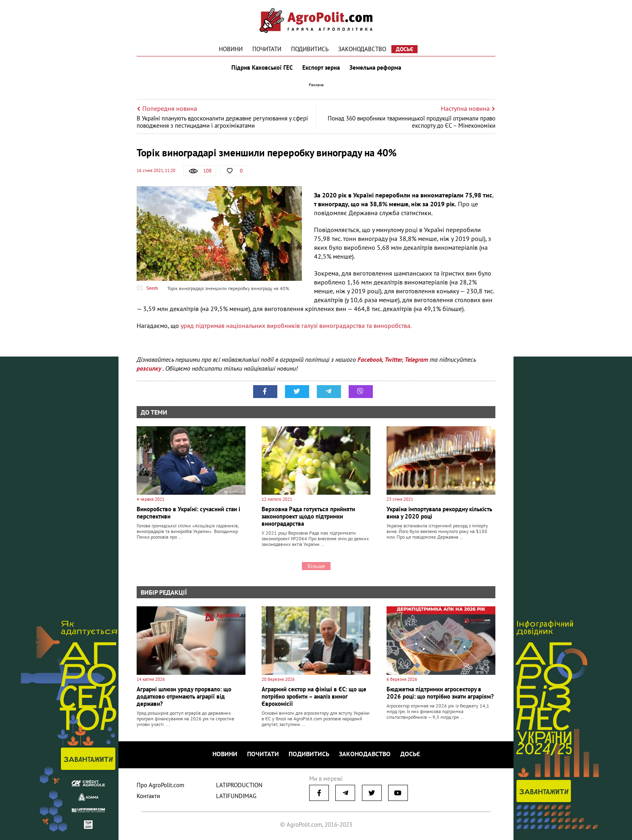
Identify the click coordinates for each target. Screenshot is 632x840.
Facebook (370, 359)
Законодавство (362, 49)
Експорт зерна (321, 68)
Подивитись (310, 49)
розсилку (150, 368)
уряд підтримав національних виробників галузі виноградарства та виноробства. (296, 326)
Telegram (416, 359)
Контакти (148, 796)
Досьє (404, 49)
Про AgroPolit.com (160, 785)
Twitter (393, 359)
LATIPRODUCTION (239, 785)
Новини (231, 49)
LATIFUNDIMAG (236, 796)
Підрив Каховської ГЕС (262, 68)
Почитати (267, 49)
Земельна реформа (375, 68)
